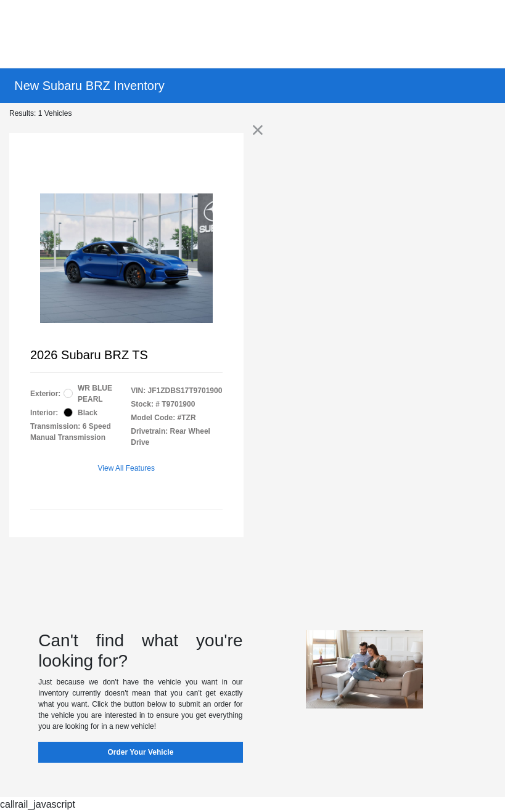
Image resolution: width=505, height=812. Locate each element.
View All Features (127, 468)
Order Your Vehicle (140, 752)
